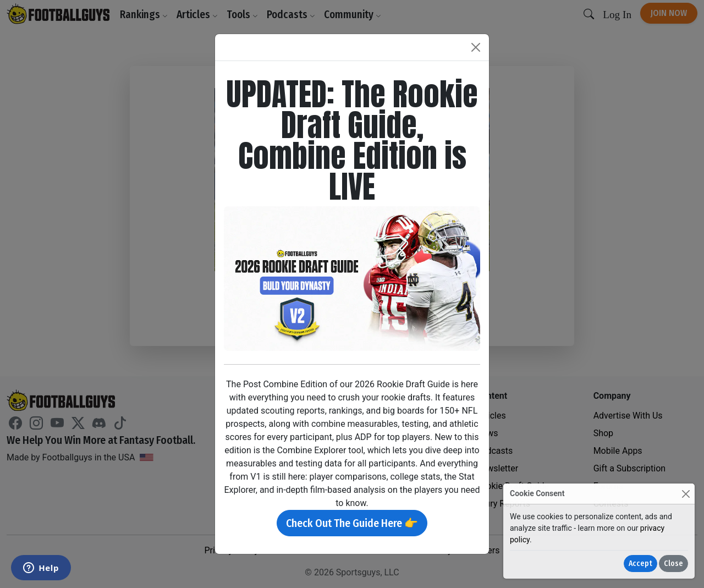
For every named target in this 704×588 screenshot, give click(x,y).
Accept (640, 564)
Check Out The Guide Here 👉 (352, 523)
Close (673, 564)
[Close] (686, 494)
